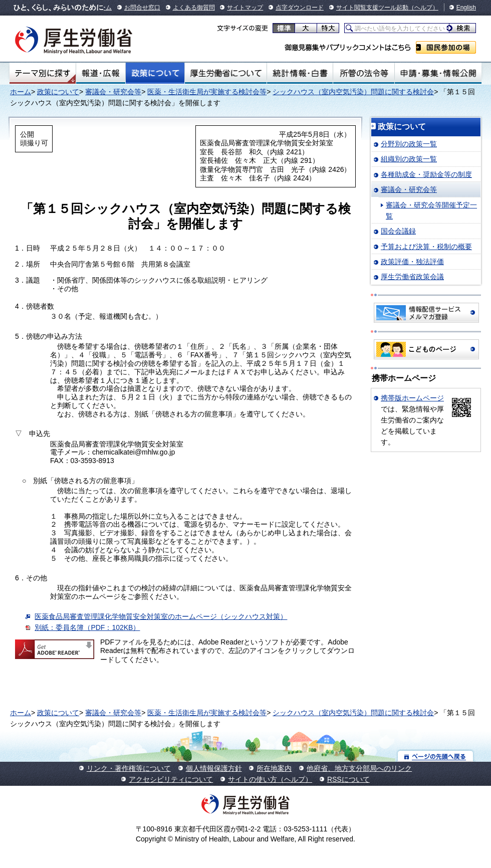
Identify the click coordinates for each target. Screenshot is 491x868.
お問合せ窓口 (142, 8)
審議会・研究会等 (113, 92)
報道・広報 (101, 73)
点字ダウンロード (300, 8)
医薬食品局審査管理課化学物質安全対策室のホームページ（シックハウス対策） (161, 616)
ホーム (21, 92)
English (466, 8)
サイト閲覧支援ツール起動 (372, 8)
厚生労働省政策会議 (412, 277)
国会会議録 (398, 231)
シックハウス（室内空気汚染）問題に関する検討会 (353, 92)
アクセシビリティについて (171, 779)
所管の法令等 (363, 73)
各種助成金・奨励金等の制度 (426, 174)
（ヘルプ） (423, 8)
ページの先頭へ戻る (436, 756)
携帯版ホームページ (412, 398)
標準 (284, 28)
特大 (328, 28)
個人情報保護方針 (214, 768)
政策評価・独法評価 (412, 262)
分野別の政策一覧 (409, 144)
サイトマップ (245, 8)
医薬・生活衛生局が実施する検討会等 (207, 92)
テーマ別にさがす (43, 73)
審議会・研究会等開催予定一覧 (431, 210)
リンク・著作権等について (129, 768)
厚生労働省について (226, 73)
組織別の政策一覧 (409, 159)
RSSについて (348, 779)
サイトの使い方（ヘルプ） (270, 779)
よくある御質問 (194, 8)
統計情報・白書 (300, 73)
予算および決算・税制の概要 (426, 247)
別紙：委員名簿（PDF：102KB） (87, 627)
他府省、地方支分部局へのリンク (359, 768)
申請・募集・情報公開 (438, 73)
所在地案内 (274, 768)
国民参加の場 (446, 47)
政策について (155, 73)
